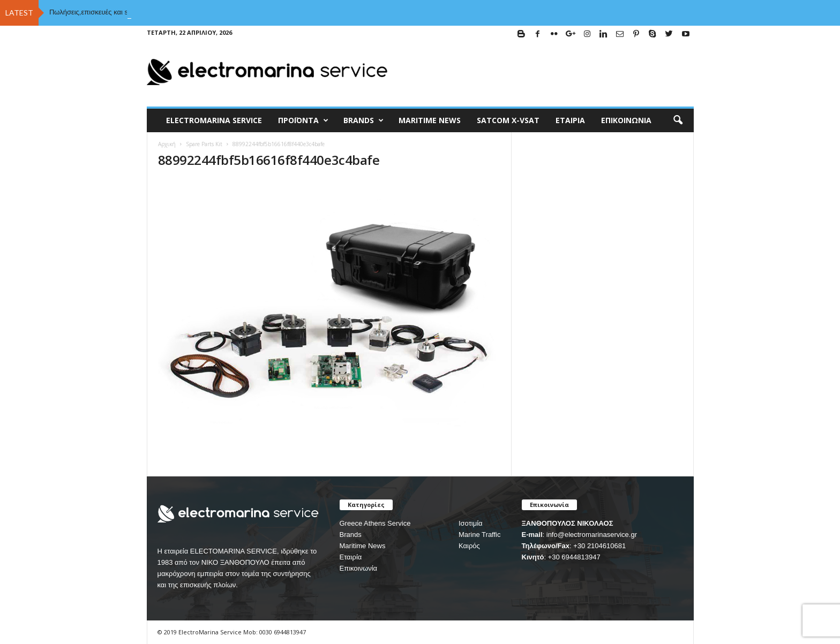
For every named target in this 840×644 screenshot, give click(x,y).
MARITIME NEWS (430, 120)
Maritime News (363, 546)
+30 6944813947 (574, 557)
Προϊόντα (303, 120)
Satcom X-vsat (508, 120)
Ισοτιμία (471, 523)
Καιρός (469, 546)
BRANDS (363, 120)
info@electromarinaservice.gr (592, 535)
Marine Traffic (480, 535)
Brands (351, 535)
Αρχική (167, 144)
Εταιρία (570, 120)
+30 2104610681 (599, 546)
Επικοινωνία (626, 120)
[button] (678, 120)
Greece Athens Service (375, 523)
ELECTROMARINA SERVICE (214, 120)
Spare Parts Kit (204, 144)
